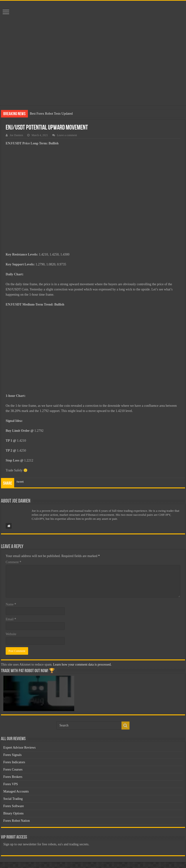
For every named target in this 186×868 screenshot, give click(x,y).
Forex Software (14, 806)
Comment (13, 562)
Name (11, 604)
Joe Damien (16, 135)
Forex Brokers (13, 777)
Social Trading (13, 799)
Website (11, 634)
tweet (20, 482)
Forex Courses (13, 769)
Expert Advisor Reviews (19, 748)
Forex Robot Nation (17, 821)
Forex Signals (12, 755)
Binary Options (13, 813)
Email (11, 619)
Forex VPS (11, 784)
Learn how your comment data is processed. (82, 665)
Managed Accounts (16, 791)
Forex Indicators (14, 762)
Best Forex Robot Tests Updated (51, 114)
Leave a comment (67, 135)
